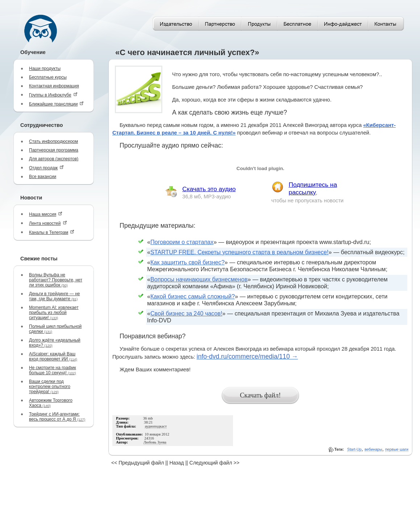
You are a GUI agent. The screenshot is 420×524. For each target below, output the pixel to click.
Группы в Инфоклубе (53, 95)
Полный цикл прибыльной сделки (55, 329)
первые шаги (397, 449)
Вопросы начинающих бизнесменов (199, 279)
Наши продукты (45, 69)
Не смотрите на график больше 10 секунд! (53, 370)
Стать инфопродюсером (53, 141)
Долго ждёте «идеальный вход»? (55, 343)
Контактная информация (54, 86)
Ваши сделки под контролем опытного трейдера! (50, 387)
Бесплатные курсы (48, 77)
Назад (176, 463)
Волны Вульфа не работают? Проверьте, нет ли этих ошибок (56, 280)
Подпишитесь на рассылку (313, 188)
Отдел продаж (46, 168)
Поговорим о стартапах (182, 242)
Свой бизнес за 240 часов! (186, 313)
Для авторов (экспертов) (54, 159)
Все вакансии (43, 177)
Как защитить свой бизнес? (188, 262)
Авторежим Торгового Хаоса (51, 403)
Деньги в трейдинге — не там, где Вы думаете (54, 296)
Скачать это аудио (209, 189)
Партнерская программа (54, 150)
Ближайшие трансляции (56, 104)
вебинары (373, 449)
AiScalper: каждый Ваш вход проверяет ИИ (53, 356)
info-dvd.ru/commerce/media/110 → (247, 356)
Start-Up (354, 449)
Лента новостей (48, 223)
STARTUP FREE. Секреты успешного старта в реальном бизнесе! (240, 252)
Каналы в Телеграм (52, 232)
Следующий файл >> (215, 463)
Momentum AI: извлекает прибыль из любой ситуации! (54, 313)
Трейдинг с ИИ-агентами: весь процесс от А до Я (57, 417)
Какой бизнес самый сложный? (193, 296)
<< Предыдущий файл (138, 463)
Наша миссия (46, 214)
